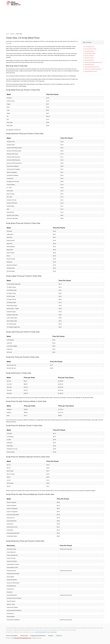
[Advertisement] (55, 20)
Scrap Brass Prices (90, 51)
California (12, 34)
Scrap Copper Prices (90, 53)
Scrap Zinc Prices (89, 58)
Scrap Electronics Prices (91, 71)
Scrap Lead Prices (89, 56)
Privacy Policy (24, 636)
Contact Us (59, 636)
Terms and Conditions (12, 636)
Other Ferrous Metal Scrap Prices (93, 69)
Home (8, 34)
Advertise (51, 636)
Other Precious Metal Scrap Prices (93, 62)
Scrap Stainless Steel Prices (92, 67)
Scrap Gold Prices (89, 60)
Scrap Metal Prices (90, 47)
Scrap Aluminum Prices (91, 49)
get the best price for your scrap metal (46, 632)
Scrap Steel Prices (90, 65)
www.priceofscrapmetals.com (22, 638)
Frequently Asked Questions (38, 636)
